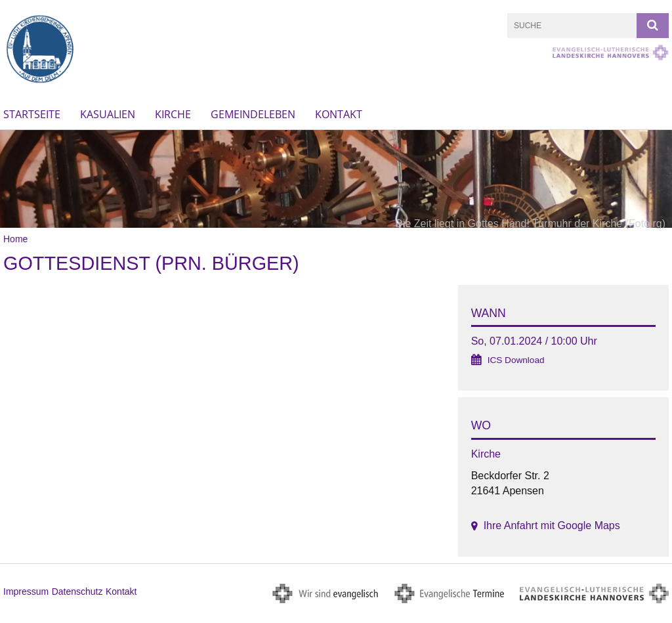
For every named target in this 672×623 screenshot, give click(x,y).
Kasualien (108, 114)
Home (15, 239)
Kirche (173, 114)
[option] (336, 179)
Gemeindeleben (253, 114)
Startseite (32, 114)
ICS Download (516, 360)
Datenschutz (77, 591)
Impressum (26, 591)
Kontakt (339, 114)
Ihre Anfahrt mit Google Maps (552, 526)
